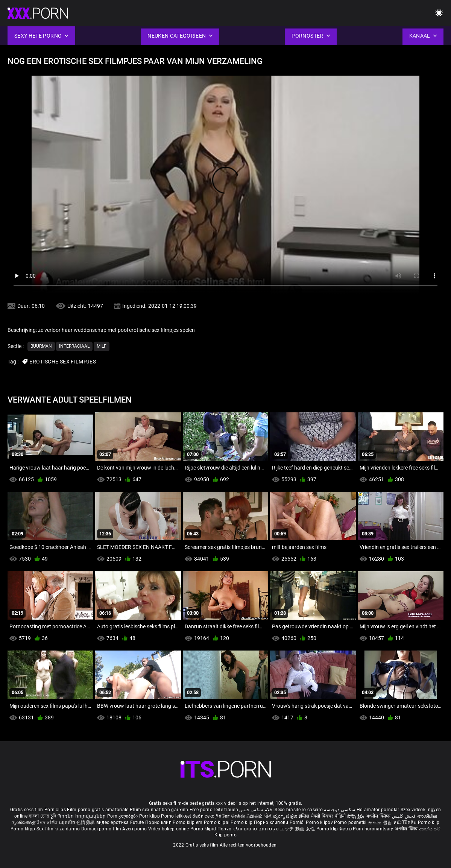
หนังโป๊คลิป (406, 822)
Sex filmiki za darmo (58, 829)
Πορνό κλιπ (231, 829)
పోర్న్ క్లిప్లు (356, 816)
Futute (137, 822)
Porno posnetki (351, 822)
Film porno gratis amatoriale (98, 810)
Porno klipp (24, 829)
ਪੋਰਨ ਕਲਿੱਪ (48, 822)
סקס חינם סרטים (261, 829)
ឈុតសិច (68, 822)
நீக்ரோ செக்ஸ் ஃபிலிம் (239, 816)
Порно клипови (272, 822)
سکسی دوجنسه (339, 810)
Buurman (41, 346)
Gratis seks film (27, 810)
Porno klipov (320, 822)
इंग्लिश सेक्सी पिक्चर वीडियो (322, 816)
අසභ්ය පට (430, 829)
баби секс (203, 816)
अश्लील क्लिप (407, 829)
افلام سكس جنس (256, 810)
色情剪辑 (86, 822)
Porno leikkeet (177, 816)
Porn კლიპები (123, 816)
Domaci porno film (101, 829)
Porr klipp (150, 816)
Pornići (298, 822)
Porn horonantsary (374, 829)
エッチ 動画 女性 (297, 829)
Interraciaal (74, 346)
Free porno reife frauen (214, 810)
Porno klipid (204, 829)
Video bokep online (169, 829)
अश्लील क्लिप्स (379, 816)
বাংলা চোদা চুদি (42, 816)
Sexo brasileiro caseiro (299, 810)
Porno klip (242, 822)
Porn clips (56, 810)
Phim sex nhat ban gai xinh (159, 810)
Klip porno (225, 835)
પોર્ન (268, 816)
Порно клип (159, 822)
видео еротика (113, 822)
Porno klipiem (188, 822)
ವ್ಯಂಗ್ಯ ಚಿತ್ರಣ (286, 816)
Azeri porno (135, 829)
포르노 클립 (381, 822)
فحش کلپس (405, 816)
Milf (102, 346)
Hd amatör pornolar (378, 810)
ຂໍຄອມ (346, 829)
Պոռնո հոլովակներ (82, 816)
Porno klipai (217, 822)
